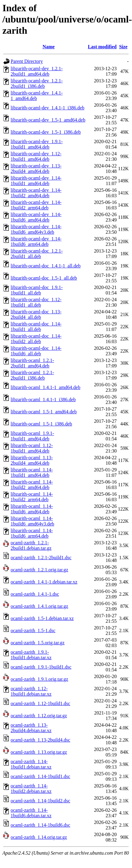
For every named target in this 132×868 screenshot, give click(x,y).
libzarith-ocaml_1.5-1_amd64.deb (44, 412)
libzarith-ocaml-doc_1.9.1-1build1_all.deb (37, 290)
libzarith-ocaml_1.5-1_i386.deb (41, 424)
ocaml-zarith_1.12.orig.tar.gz (39, 716)
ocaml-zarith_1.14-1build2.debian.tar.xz (31, 789)
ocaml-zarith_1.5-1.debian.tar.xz (42, 618)
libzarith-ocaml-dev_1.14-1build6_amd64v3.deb (36, 229)
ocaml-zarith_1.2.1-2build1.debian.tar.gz (31, 545)
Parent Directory (27, 61)
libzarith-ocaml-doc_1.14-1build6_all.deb (36, 351)
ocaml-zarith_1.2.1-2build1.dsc (41, 558)
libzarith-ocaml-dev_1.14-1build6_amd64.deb (36, 217)
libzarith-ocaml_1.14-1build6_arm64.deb (32, 533)
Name (49, 47)
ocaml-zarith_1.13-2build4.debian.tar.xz (31, 728)
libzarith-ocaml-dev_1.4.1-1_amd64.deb (37, 96)
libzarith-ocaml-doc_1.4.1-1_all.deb (46, 266)
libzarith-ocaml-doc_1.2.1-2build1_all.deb (37, 254)
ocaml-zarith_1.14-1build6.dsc (40, 825)
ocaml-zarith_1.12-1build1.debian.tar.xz (31, 691)
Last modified (102, 47)
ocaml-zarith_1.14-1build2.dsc (40, 801)
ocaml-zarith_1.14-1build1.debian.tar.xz (31, 764)
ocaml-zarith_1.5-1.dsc (33, 630)
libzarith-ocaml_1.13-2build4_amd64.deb (32, 460)
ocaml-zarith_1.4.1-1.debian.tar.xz (44, 582)
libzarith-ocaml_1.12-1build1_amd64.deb (32, 448)
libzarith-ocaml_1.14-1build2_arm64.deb (32, 497)
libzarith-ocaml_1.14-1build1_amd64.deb (32, 472)
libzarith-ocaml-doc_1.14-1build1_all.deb (36, 327)
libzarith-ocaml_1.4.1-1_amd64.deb (46, 387)
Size (123, 47)
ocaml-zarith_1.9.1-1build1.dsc (41, 667)
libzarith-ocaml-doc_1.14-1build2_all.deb (36, 339)
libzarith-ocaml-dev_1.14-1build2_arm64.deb (36, 205)
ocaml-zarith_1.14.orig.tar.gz (39, 837)
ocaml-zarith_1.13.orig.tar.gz (39, 752)
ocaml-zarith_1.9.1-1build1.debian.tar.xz (31, 655)
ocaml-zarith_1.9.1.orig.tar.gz (39, 679)
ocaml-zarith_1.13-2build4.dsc (40, 740)
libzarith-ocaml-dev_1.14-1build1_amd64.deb (36, 181)
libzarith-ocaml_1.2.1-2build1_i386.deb (32, 375)
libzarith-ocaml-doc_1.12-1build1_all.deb (36, 302)
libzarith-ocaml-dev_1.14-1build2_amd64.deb (36, 193)
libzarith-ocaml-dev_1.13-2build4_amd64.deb (36, 169)
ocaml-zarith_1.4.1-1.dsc (35, 594)
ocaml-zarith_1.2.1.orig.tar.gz (39, 570)
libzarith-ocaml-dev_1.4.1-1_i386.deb (47, 108)
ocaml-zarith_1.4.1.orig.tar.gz (39, 606)
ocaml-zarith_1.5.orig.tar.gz (38, 643)
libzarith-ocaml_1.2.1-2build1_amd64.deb (32, 363)
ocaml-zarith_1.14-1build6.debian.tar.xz (31, 813)
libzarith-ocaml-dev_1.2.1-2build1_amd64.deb (37, 71)
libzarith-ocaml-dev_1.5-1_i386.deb (46, 132)
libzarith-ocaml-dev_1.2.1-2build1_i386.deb (37, 83)
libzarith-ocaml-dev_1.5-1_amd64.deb (48, 120)
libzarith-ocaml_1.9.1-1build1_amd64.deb (32, 436)
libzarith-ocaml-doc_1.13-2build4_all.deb (36, 314)
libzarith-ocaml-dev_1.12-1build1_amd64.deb (36, 156)
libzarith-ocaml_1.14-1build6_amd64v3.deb (32, 521)
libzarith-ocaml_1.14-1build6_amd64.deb (32, 509)
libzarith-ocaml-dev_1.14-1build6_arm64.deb (36, 241)
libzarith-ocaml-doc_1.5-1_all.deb (44, 278)
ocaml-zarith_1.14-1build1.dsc (40, 776)
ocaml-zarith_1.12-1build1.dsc (40, 703)
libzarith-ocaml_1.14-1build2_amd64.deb (32, 485)
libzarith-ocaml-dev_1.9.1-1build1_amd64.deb (37, 144)
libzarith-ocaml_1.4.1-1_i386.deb (43, 400)
